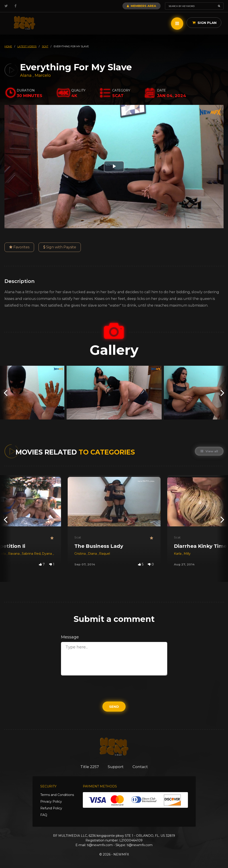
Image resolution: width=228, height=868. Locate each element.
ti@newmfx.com (100, 845)
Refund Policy (51, 808)
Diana (93, 554)
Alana (26, 75)
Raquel (105, 554)
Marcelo (43, 75)
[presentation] (6, 393)
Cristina (80, 554)
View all (209, 451)
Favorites (19, 247)
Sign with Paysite (60, 247)
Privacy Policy (51, 802)
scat (45, 46)
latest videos (27, 46)
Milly (187, 554)
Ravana (14, 554)
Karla (178, 554)
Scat (78, 537)
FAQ (44, 815)
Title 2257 (90, 767)
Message (70, 637)
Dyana (47, 554)
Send (114, 707)
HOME (8, 46)
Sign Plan (205, 23)
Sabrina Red (31, 554)
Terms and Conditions (57, 795)
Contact (140, 767)
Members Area (141, 6)
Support (116, 767)
